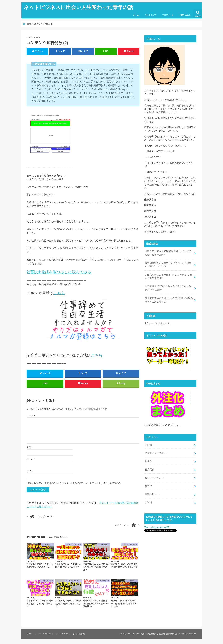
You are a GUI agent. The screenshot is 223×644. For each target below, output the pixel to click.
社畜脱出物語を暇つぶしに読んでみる (59, 272)
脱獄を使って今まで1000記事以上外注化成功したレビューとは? (168, 253)
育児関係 (150, 469)
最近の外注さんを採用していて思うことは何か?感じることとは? (168, 264)
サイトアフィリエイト (157, 452)
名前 (30, 448)
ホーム (136, 15)
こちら (59, 293)
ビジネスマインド (154, 477)
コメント (31, 416)
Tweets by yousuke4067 (157, 526)
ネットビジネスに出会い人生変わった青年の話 (78, 7)
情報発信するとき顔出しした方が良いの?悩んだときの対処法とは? (169, 299)
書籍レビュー (152, 493)
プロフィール (168, 15)
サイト (30, 471)
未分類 (148, 444)
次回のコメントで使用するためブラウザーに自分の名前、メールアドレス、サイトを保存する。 (76, 483)
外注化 (148, 485)
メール (31, 460)
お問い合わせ (185, 15)
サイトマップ (151, 15)
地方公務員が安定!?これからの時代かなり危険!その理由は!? (168, 288)
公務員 (148, 501)
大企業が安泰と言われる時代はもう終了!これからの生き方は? (168, 276)
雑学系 (148, 460)
